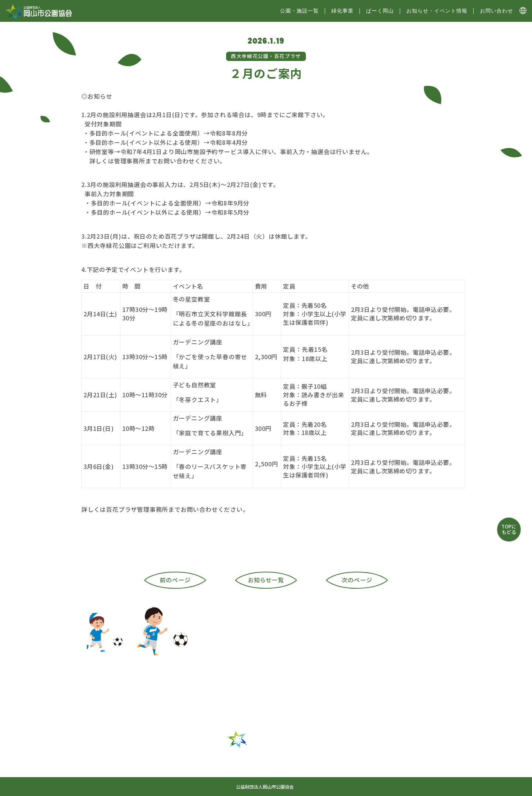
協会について (281, 773)
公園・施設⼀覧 (299, 11)
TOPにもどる (509, 529)
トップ (159, 760)
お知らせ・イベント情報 (437, 11)
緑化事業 (342, 11)
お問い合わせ (497, 11)
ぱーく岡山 (380, 11)
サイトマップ (231, 773)
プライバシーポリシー (340, 773)
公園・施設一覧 (204, 760)
